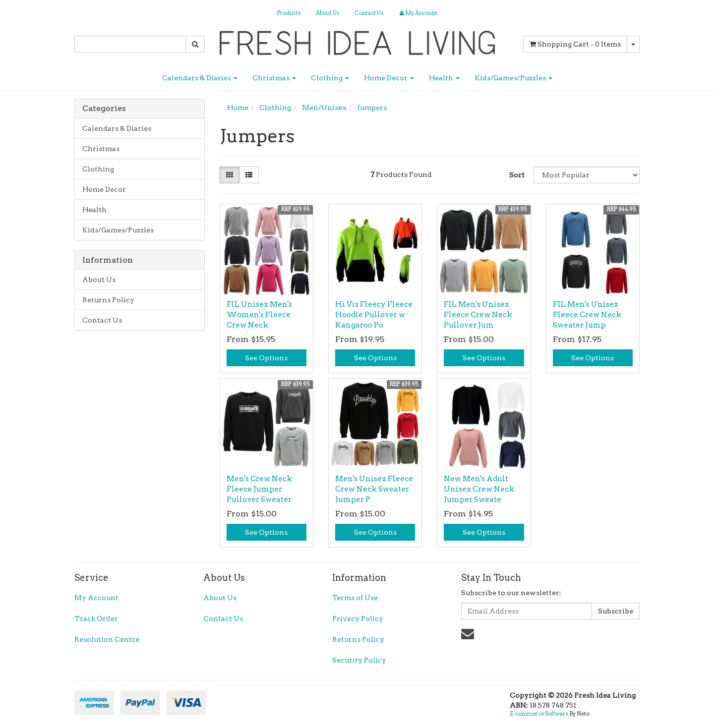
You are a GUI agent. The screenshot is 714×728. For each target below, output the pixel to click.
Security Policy (359, 660)
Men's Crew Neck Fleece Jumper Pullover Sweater (259, 489)
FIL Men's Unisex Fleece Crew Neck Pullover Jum (478, 315)
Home (238, 108)
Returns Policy (108, 300)
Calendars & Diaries (200, 78)
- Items (575, 44)
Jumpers (372, 108)
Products (289, 13)
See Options (266, 358)
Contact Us (369, 13)
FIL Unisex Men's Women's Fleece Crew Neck (259, 315)
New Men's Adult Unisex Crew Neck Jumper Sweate (479, 489)
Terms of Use (355, 598)
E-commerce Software (539, 714)
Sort (517, 175)
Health (444, 78)
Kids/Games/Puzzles (513, 78)
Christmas (274, 78)
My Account (96, 598)
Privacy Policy (358, 618)
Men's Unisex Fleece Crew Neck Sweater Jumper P (374, 489)
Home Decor (389, 78)
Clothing (330, 78)
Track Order (96, 618)
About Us (328, 13)
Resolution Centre (107, 639)
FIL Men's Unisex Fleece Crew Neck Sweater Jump (587, 315)
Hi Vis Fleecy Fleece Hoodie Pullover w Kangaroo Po (374, 315)
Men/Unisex (324, 108)
